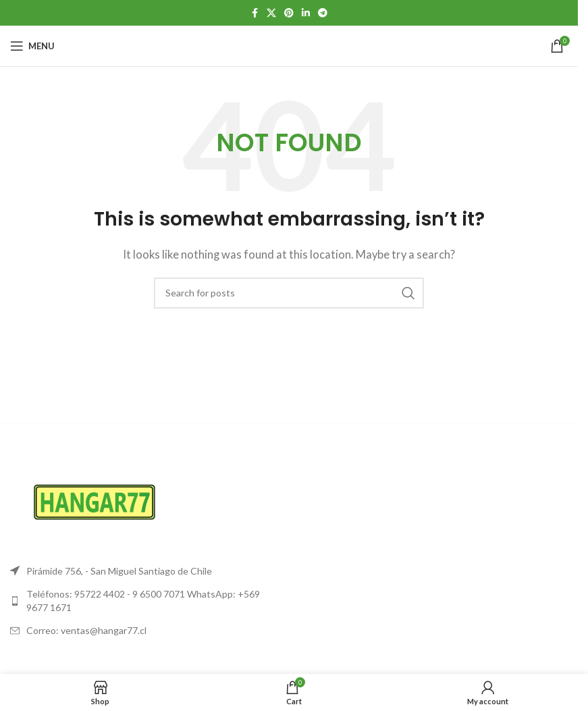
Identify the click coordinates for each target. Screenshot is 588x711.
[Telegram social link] (323, 13)
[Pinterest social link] (289, 13)
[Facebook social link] (255, 13)
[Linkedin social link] (306, 13)
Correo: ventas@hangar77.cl (86, 630)
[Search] (289, 293)
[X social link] (271, 13)
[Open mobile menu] (32, 46)
